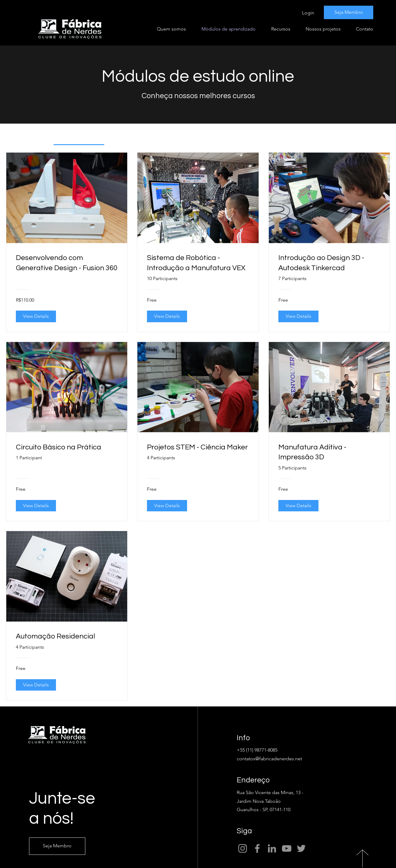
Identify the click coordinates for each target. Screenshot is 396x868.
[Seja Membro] (349, 12)
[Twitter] (301, 848)
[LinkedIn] (272, 848)
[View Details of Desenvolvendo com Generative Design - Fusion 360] (36, 316)
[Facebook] (257, 848)
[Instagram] (243, 848)
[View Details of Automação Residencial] (36, 685)
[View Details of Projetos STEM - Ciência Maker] (167, 506)
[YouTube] (287, 848)
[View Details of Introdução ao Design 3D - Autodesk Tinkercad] (298, 316)
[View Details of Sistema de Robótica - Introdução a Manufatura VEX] (167, 316)
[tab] (79, 137)
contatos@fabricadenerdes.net (269, 759)
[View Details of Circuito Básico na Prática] (36, 506)
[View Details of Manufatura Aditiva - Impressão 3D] (298, 506)
